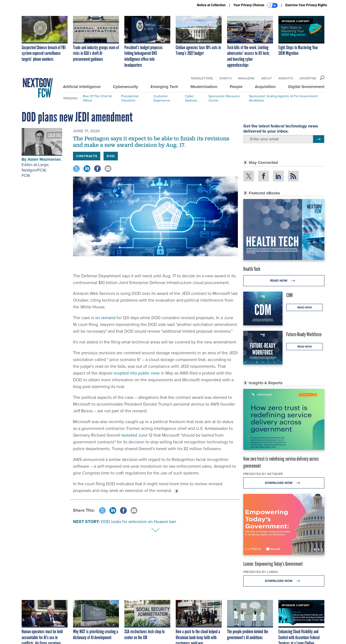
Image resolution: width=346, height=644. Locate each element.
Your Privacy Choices (256, 5)
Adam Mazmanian (44, 159)
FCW (26, 176)
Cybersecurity (126, 87)
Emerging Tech (164, 87)
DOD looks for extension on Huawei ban (139, 522)
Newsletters (202, 78)
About (267, 78)
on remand (105, 318)
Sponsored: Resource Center (224, 98)
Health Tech (252, 269)
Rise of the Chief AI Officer (97, 98)
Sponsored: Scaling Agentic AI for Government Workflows (283, 98)
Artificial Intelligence (82, 87)
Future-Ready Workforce (304, 334)
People (236, 87)
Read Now (284, 281)
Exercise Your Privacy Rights (306, 5)
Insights (286, 78)
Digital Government (306, 87)
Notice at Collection (211, 5)
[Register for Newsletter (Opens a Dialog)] (319, 139)
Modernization (204, 87)
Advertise (308, 78)
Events (226, 78)
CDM (290, 295)
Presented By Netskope (263, 474)
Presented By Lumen (261, 572)
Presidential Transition (130, 98)
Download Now (284, 483)
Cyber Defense (191, 98)
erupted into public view (137, 373)
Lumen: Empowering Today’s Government (273, 564)
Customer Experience (162, 98)
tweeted (129, 435)
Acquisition (265, 87)
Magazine (246, 78)
